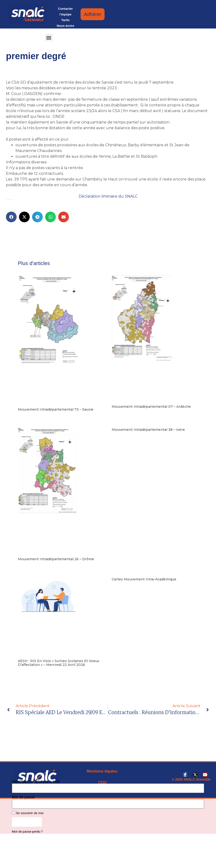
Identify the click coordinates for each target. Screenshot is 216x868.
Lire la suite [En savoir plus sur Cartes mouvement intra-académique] (120, 587)
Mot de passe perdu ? (27, 831)
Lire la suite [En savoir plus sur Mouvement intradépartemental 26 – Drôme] (26, 566)
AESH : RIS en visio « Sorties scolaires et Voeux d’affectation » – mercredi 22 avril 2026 (59, 663)
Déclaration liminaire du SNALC (108, 196)
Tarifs (65, 20)
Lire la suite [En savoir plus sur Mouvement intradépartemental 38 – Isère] (120, 437)
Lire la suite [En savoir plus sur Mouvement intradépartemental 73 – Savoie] (26, 417)
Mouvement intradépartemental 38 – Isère (148, 430)
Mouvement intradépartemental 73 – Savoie (56, 409)
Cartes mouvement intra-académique (144, 579)
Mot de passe (23, 797)
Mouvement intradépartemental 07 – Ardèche (151, 407)
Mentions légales (102, 771)
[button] (49, 38)
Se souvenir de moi (28, 813)
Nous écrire (65, 26)
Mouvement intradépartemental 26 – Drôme (56, 559)
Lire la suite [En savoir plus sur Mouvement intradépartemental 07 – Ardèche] (120, 414)
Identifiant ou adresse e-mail (36, 782)
